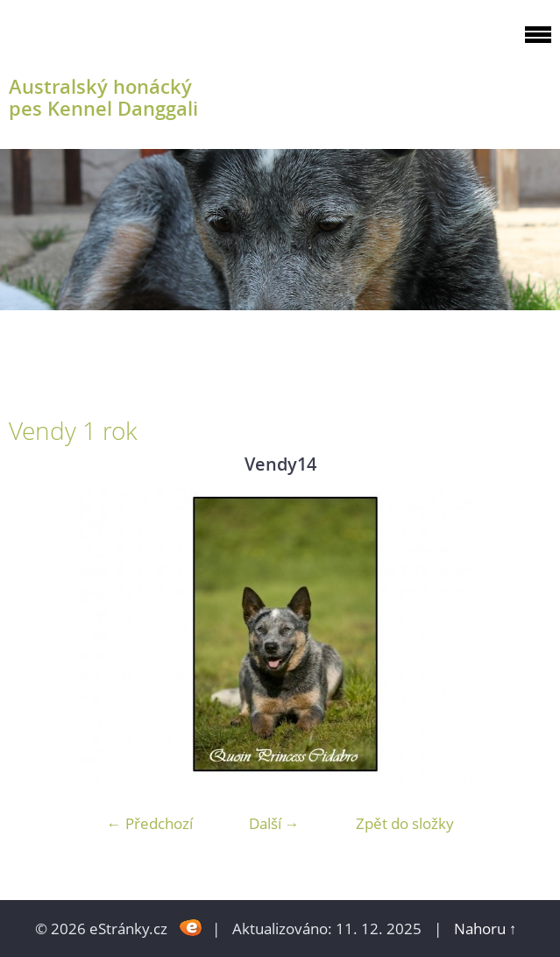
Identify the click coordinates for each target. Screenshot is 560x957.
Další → (274, 823)
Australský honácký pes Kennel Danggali (103, 97)
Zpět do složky (405, 823)
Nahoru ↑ (486, 929)
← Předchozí (150, 823)
